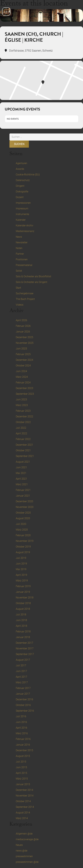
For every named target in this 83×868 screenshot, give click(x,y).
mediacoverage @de (27, 839)
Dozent (20, 197)
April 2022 (21, 433)
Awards (20, 169)
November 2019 (25, 541)
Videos (20, 305)
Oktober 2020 (23, 513)
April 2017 (21, 677)
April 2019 (21, 575)
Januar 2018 (23, 637)
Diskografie (22, 192)
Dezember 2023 (24, 388)
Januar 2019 (23, 592)
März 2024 (22, 377)
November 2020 (25, 507)
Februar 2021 (23, 490)
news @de (22, 851)
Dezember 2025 (24, 337)
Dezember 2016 (24, 699)
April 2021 (21, 479)
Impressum (22, 209)
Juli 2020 (21, 524)
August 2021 (23, 462)
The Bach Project (25, 299)
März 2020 (22, 530)
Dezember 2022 (24, 416)
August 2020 (23, 518)
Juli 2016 (21, 716)
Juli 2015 (21, 762)
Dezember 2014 (24, 790)
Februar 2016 (23, 739)
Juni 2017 (21, 671)
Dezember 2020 (24, 501)
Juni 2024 (21, 371)
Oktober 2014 (23, 801)
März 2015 (22, 779)
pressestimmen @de (27, 862)
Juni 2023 (21, 399)
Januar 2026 (23, 332)
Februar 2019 (23, 586)
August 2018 (23, 609)
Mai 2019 (21, 569)
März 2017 (22, 682)
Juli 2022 (21, 428)
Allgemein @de (24, 834)
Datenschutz (23, 180)
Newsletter (22, 242)
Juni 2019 (21, 564)
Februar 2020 (23, 535)
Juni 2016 (21, 722)
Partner (20, 254)
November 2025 (25, 343)
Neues (19, 845)
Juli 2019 (21, 558)
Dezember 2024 (24, 360)
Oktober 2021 (23, 450)
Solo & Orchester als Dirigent (31, 282)
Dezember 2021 (24, 445)
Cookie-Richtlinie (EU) (28, 175)
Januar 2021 (23, 496)
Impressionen (23, 203)
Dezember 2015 (24, 750)
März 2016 (22, 733)
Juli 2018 (21, 615)
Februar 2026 (23, 326)
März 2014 (22, 818)
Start (18, 288)
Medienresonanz (25, 231)
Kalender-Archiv (25, 225)
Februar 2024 (23, 383)
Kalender (21, 220)
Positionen (22, 259)
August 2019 (23, 552)
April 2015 (21, 773)
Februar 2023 (23, 411)
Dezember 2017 (24, 643)
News (19, 237)
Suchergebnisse (25, 293)
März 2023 (22, 405)
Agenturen (21, 163)
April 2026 (21, 320)
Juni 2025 (21, 349)
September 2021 (25, 456)
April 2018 (21, 626)
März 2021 (22, 484)
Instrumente (22, 214)
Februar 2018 (23, 632)
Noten (19, 248)
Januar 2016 (23, 745)
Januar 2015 (23, 784)
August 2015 (23, 756)
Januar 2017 (23, 694)
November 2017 (25, 648)
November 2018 (25, 598)
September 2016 (25, 711)
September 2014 (25, 807)
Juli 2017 (21, 665)
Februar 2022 (23, 439)
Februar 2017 (23, 688)
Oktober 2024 (23, 366)
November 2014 (25, 796)
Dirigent (20, 186)
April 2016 (21, 728)
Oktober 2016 (23, 705)
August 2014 (23, 813)
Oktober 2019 (23, 547)
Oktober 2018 (23, 603)
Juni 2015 (21, 767)
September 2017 (25, 654)
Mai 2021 (21, 473)
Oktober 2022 (23, 422)
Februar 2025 (23, 354)
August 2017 (23, 660)
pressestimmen (24, 856)
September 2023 (25, 394)
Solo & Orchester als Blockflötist (33, 276)
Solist (19, 271)
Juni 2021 (21, 467)
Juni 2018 (21, 620)
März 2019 (22, 581)
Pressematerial (24, 265)
